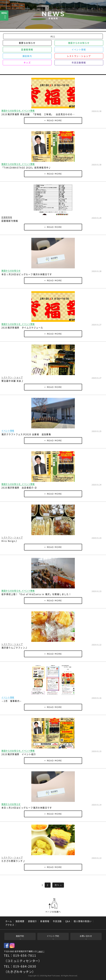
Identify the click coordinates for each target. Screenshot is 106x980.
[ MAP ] (41, 952)
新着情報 (45, 921)
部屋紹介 (32, 921)
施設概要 (20, 921)
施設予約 (20, 936)
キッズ (27, 63)
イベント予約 (53, 936)
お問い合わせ (86, 936)
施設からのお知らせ (79, 43)
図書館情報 (27, 50)
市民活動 (57, 921)
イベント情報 (79, 50)
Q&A (68, 921)
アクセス (10, 925)
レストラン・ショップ (79, 56)
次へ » (58, 885)
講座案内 (27, 56)
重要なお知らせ (27, 43)
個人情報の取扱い (83, 921)
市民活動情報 (79, 63)
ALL (53, 36)
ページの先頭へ (53, 906)
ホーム (9, 921)
